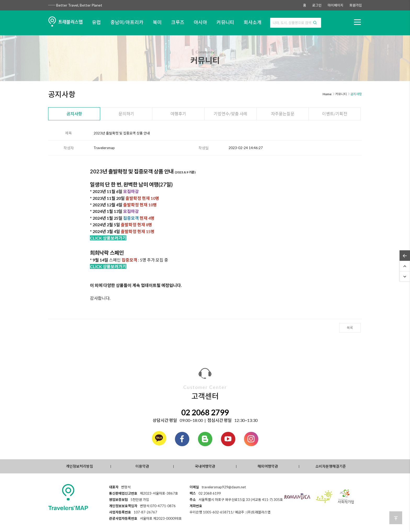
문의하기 (126, 114)
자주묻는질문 (283, 114)
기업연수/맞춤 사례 (230, 114)
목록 (350, 328)
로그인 (317, 5)
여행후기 (178, 114)
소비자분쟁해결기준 (331, 466)
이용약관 (142, 466)
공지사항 (74, 114)
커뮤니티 (225, 22)
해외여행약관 (268, 466)
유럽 (96, 22)
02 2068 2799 (205, 412)
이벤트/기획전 (335, 114)
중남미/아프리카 (127, 22)
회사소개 (253, 22)
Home (327, 94)
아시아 (200, 22)
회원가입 (356, 5)
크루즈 (178, 22)
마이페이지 (335, 5)
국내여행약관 (205, 466)
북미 (157, 22)
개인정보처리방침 (79, 466)
